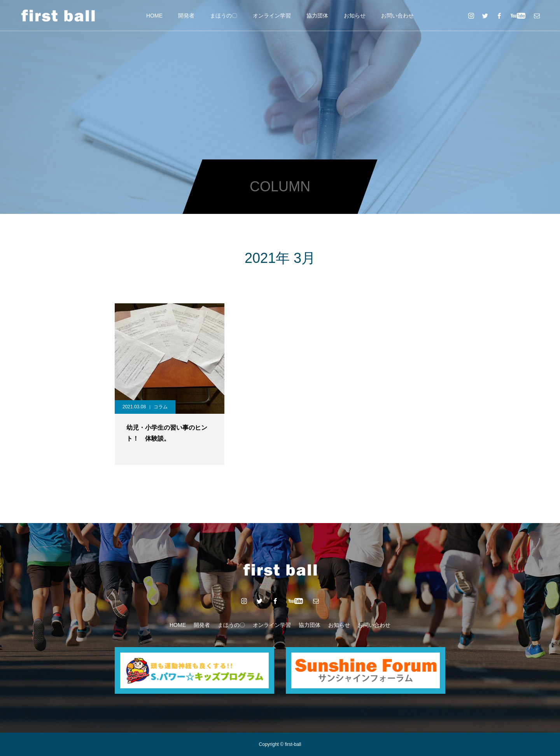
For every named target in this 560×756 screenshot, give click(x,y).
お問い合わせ (397, 16)
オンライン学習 (272, 16)
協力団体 (317, 16)
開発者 (186, 16)
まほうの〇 (224, 16)
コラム (161, 407)
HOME (154, 16)
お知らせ (355, 16)
